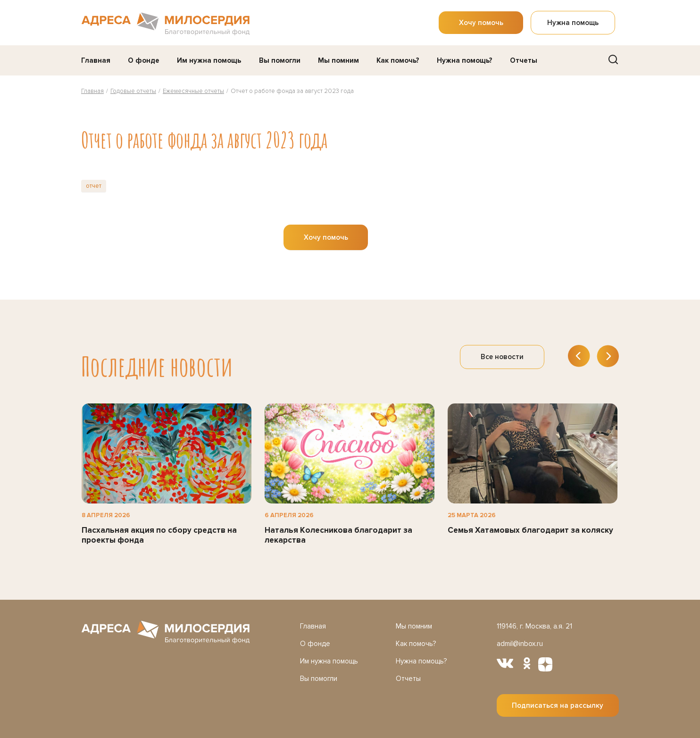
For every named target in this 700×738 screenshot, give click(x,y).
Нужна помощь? (465, 60)
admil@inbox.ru (519, 644)
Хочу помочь (481, 23)
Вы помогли (280, 60)
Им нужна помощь (209, 60)
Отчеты (524, 60)
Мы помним (338, 60)
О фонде (144, 60)
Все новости (502, 357)
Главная (96, 60)
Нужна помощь (573, 23)
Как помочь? (398, 60)
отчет (94, 186)
